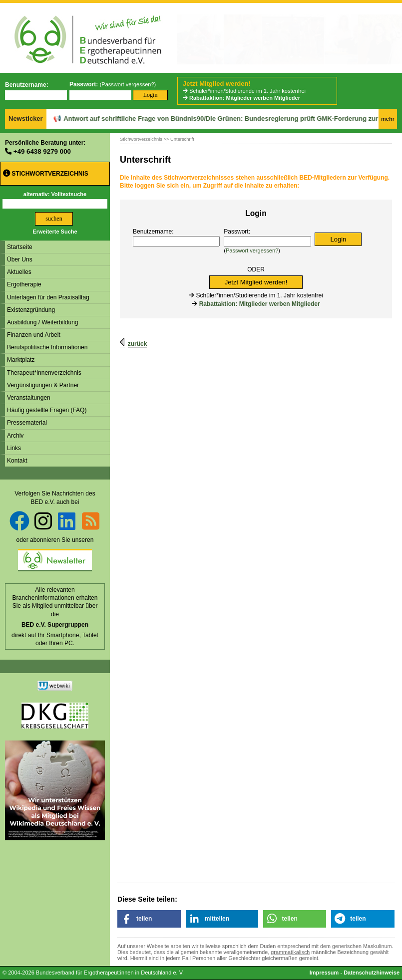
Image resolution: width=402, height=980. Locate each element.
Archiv (15, 436)
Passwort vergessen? (128, 84)
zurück (138, 344)
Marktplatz (21, 360)
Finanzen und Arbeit (34, 335)
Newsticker (26, 119)
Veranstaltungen (29, 398)
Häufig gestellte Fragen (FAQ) (47, 410)
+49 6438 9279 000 (42, 151)
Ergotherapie (24, 284)
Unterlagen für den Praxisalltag (48, 297)
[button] (149, 919)
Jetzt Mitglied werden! (217, 84)
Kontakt (17, 461)
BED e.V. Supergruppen (55, 625)
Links (14, 448)
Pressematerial (27, 423)
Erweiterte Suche (55, 232)
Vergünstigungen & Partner (43, 385)
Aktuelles (19, 272)
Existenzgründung (31, 310)
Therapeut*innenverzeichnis (44, 373)
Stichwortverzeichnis (46, 173)
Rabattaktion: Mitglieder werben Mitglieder (245, 98)
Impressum (324, 973)
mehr (388, 119)
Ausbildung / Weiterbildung (43, 322)
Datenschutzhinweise (372, 973)
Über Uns (20, 259)
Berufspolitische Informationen (47, 347)
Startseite (20, 247)
